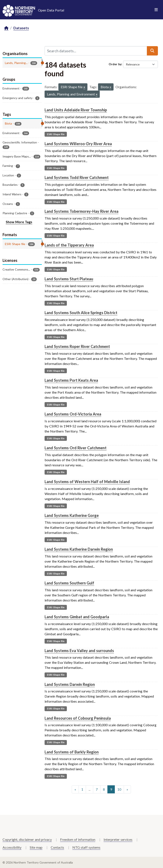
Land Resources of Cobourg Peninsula (78, 718)
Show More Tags (19, 222)
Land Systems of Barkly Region (72, 752)
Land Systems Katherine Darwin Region (79, 549)
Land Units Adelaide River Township (76, 110)
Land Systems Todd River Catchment (77, 177)
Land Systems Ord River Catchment (76, 448)
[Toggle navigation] (156, 10)
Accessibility (12, 847)
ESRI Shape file (56, 134)
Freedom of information (78, 839)
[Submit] (152, 51)
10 (119, 789)
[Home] (6, 28)
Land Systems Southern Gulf (69, 583)
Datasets (21, 28)
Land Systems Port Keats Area (71, 380)
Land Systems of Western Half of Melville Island (87, 482)
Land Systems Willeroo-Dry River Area (78, 144)
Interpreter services (118, 839)
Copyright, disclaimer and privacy (27, 839)
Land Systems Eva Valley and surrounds (79, 651)
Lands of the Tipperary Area (69, 245)
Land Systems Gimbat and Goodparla (77, 617)
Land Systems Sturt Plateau (69, 279)
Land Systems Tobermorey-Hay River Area (81, 211)
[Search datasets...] (96, 51)
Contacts (57, 847)
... (89, 789)
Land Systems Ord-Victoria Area (73, 414)
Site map (36, 847)
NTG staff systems (86, 847)
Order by (115, 64)
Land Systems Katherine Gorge (72, 515)
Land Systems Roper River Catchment (77, 346)
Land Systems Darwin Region (70, 684)
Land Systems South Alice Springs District (81, 313)
